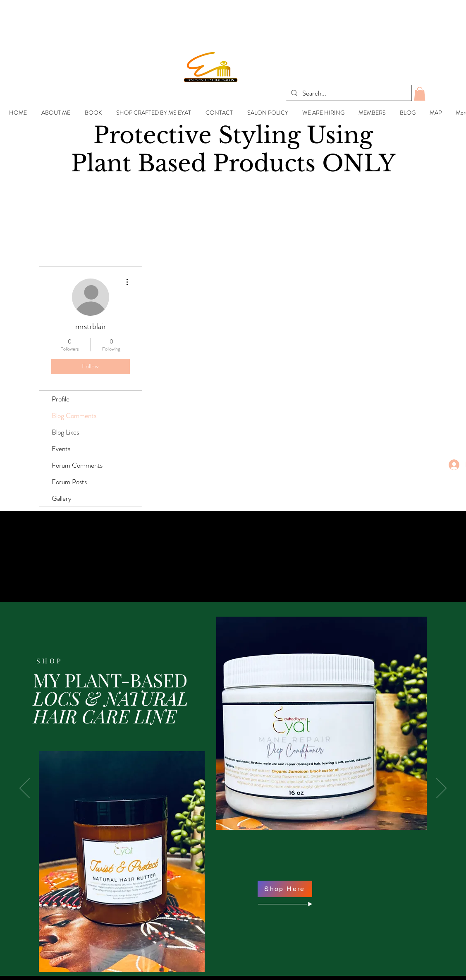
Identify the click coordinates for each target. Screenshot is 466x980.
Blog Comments (74, 416)
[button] (420, 94)
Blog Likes (65, 432)
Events (61, 449)
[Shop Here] (285, 889)
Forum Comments (77, 465)
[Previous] (25, 789)
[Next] (441, 789)
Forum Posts (69, 482)
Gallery (62, 498)
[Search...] (348, 94)
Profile (61, 399)
